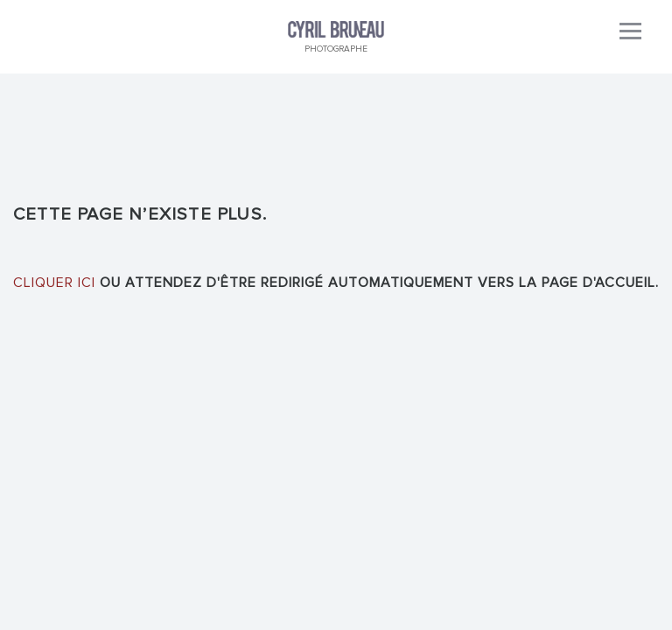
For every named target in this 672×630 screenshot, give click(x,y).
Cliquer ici (54, 283)
